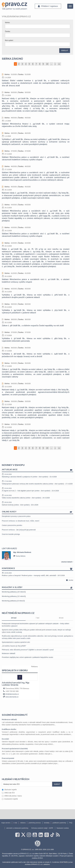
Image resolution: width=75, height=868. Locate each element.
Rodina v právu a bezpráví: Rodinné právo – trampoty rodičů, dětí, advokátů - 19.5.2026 (37, 574)
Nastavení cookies (63, 828)
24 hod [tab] (14, 618)
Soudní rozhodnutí (15, 715)
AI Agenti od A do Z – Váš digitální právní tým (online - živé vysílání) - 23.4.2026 (37, 490)
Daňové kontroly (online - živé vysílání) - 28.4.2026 (37, 504)
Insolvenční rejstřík (10, 799)
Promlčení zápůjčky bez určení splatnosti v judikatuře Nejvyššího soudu (27, 657)
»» (59, 64)
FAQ (71, 823)
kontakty (47, 823)
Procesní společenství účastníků (15, 749)
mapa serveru (6, 823)
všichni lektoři (67, 562)
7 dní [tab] (37, 618)
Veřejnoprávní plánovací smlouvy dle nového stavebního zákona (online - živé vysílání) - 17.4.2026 (37, 482)
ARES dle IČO (8, 793)
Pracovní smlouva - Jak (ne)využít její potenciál (19, 530)
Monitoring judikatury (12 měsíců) (14, 596)
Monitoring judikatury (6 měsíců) (13, 601)
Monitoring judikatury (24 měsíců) (14, 592)
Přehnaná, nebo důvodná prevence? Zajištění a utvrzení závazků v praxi (28, 650)
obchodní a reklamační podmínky (17, 828)
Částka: (8, 31)
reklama (23, 823)
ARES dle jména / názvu (12, 796)
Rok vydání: (9, 40)
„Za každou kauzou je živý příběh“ (14, 646)
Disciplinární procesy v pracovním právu (16, 516)
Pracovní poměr (8, 758)
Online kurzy (37, 512)
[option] (37, 556)
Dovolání (5, 739)
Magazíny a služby (37, 587)
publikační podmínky (59, 823)
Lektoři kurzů (9, 549)
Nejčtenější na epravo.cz (18, 613)
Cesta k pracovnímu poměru (12, 525)
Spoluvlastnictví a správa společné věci (16, 642)
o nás (15, 823)
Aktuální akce (37, 470)
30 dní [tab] (61, 618)
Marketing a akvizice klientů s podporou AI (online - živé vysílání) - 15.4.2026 (37, 476)
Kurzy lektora (19, 556)
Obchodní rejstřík (9, 790)
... (51, 64)
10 (47, 64)
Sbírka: (8, 23)
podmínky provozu (35, 823)
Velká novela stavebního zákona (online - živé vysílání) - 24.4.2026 (37, 497)
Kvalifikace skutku (9, 729)
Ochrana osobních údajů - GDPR (42, 828)
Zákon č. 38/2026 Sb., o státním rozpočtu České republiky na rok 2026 (33, 326)
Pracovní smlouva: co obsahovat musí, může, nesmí (21, 521)
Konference (37, 569)
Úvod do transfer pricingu (11, 534)
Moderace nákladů (9, 653)
